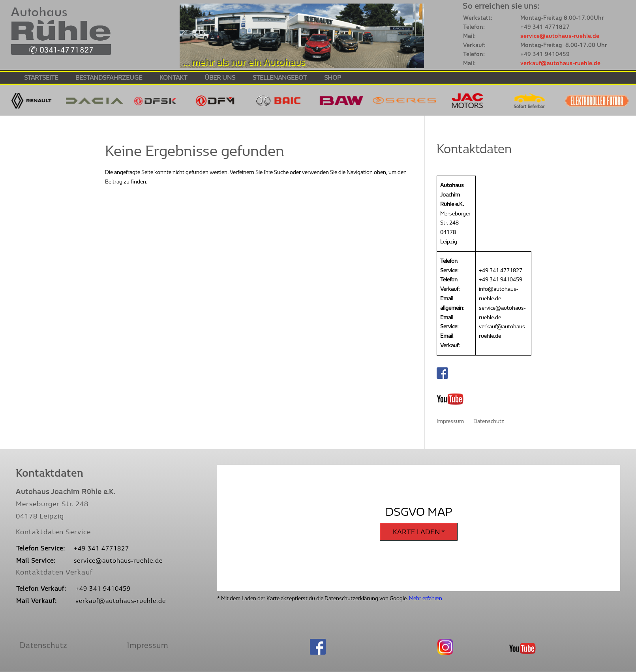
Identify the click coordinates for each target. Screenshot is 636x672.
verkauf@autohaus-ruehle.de (560, 63)
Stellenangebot (280, 78)
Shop (333, 78)
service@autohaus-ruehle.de (560, 36)
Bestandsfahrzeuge (109, 78)
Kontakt (173, 78)
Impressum (450, 421)
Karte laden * (419, 532)
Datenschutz (489, 421)
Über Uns (220, 78)
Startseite (41, 78)
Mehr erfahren (426, 598)
